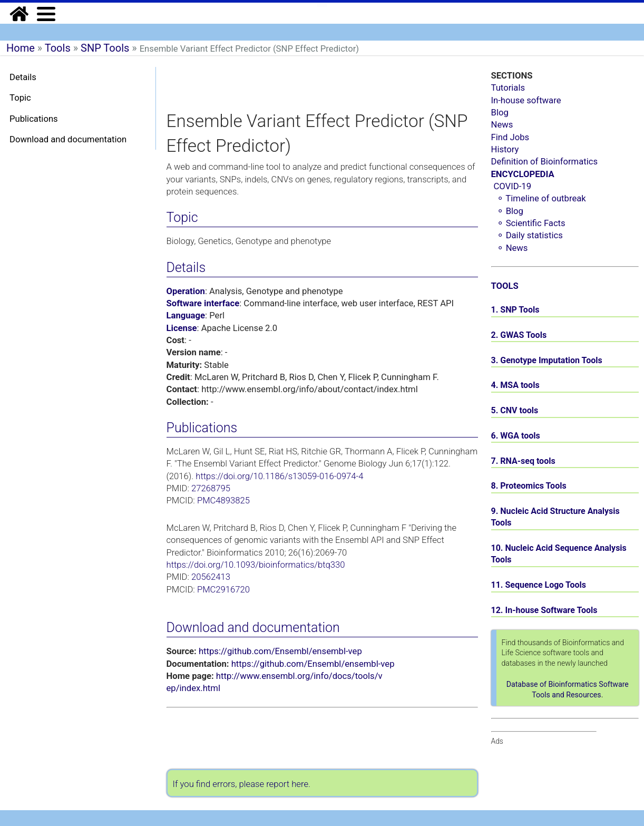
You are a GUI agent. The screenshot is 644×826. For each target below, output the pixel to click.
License (182, 328)
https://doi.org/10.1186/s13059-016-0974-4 (279, 476)
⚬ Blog (510, 211)
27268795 (211, 488)
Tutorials (508, 88)
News (502, 125)
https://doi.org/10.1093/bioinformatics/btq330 (256, 565)
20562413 (211, 577)
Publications (34, 119)
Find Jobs (510, 137)
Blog (500, 113)
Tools (58, 48)
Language (186, 315)
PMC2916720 (223, 590)
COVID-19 (513, 186)
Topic (20, 98)
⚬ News (512, 248)
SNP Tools (105, 48)
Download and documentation (68, 139)
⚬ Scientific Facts (531, 223)
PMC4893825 (223, 501)
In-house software (526, 100)
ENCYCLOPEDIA (523, 174)
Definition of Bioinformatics (545, 162)
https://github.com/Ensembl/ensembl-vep (280, 651)
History (505, 149)
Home (21, 48)
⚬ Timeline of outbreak (541, 198)
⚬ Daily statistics (530, 235)
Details (23, 77)
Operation (186, 291)
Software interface (203, 303)
